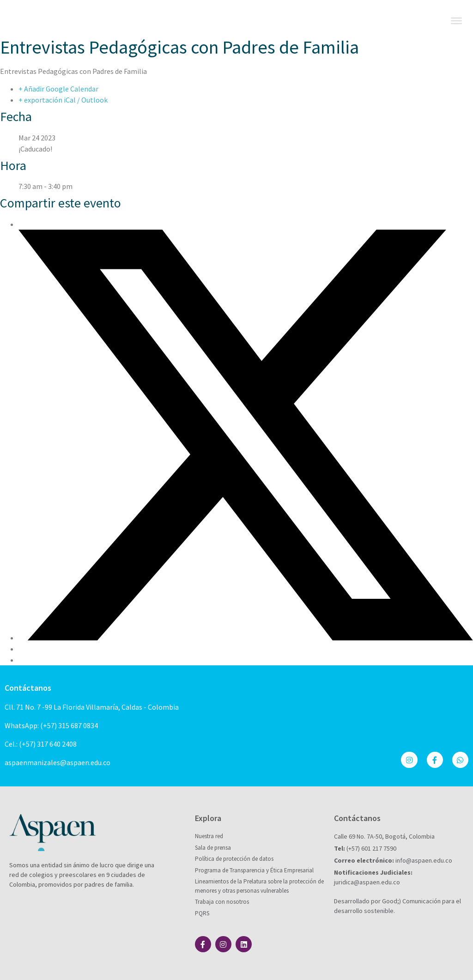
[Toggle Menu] (456, 21)
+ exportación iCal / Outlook (63, 100)
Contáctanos (28, 688)
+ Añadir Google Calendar (58, 89)
